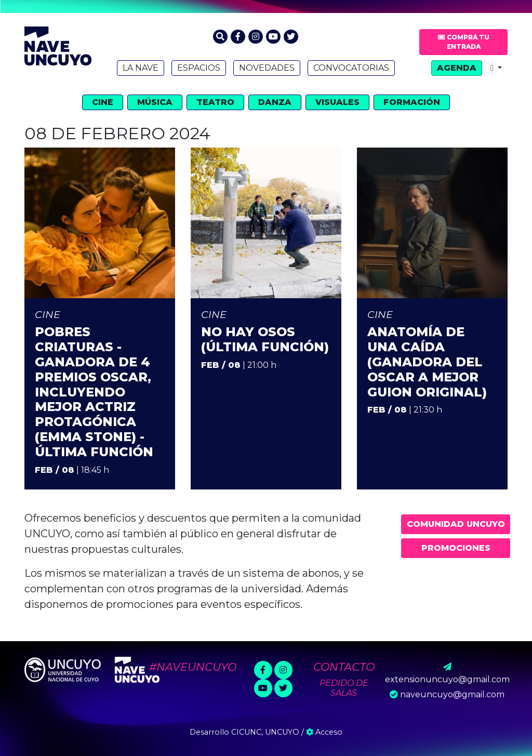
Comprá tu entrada (464, 42)
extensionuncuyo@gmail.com (447, 679)
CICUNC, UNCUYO (265, 732)
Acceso (324, 732)
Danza (275, 102)
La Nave (141, 68)
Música (155, 102)
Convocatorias (351, 68)
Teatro (215, 102)
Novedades (267, 68)
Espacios (199, 68)
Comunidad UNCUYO (456, 524)
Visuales (337, 102)
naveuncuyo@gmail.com (452, 694)
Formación (412, 102)
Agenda (457, 68)
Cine (103, 102)
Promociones (456, 548)
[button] (220, 37)
